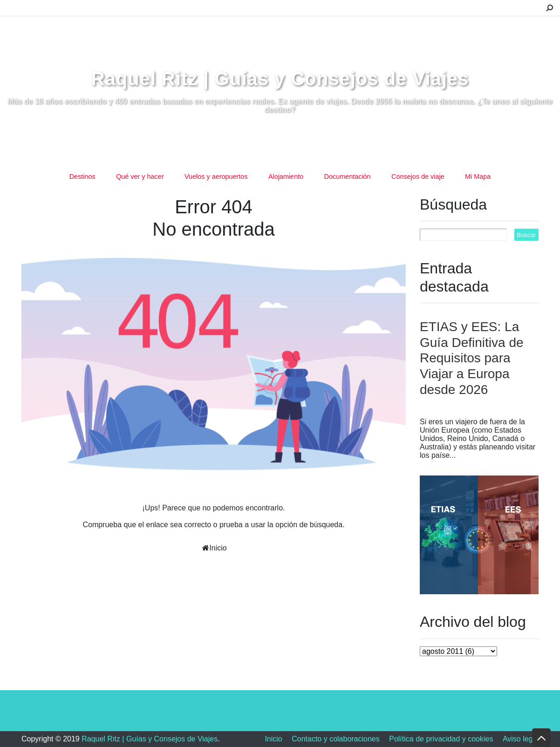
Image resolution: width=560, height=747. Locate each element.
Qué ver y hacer (140, 177)
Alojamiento (286, 177)
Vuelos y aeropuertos (216, 177)
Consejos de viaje (418, 177)
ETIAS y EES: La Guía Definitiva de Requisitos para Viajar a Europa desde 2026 (472, 358)
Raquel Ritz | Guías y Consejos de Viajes (280, 79)
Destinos (82, 177)
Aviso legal (521, 739)
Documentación (348, 177)
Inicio (218, 548)
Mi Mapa (478, 177)
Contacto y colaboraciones (336, 739)
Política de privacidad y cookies (441, 739)
